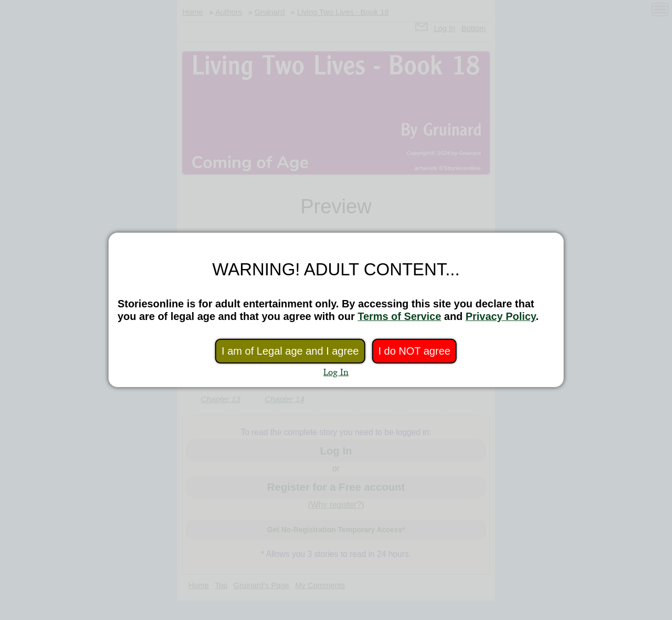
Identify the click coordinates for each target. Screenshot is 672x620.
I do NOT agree (414, 351)
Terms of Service (399, 316)
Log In (336, 372)
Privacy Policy (501, 316)
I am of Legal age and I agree (290, 351)
